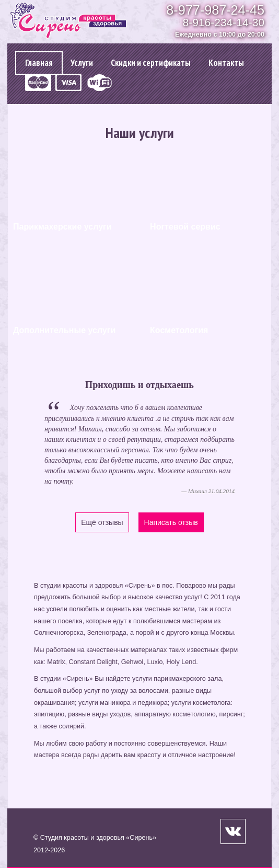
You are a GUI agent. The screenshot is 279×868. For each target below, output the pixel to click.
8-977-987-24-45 (215, 10)
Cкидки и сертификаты (151, 63)
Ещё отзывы (102, 522)
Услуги (82, 63)
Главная (39, 63)
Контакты (226, 63)
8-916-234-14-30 (224, 22)
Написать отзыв (171, 522)
